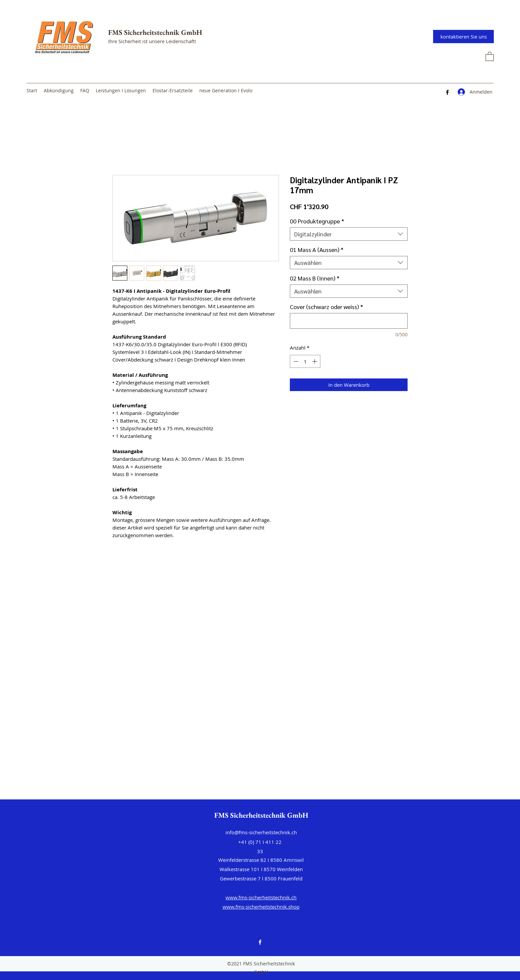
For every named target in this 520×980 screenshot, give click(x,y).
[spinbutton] (305, 361)
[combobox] (349, 234)
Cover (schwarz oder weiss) (326, 307)
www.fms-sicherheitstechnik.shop (261, 907)
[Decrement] (295, 361)
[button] (490, 56)
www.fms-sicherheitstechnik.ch (261, 897)
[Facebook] (447, 92)
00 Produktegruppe (317, 221)
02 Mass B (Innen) (315, 278)
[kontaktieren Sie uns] (463, 37)
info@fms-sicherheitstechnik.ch (261, 832)
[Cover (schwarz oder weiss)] (349, 321)
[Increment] (315, 361)
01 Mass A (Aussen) (317, 250)
